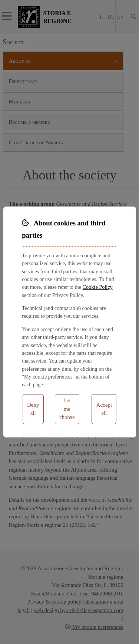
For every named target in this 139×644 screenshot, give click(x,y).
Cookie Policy (98, 287)
